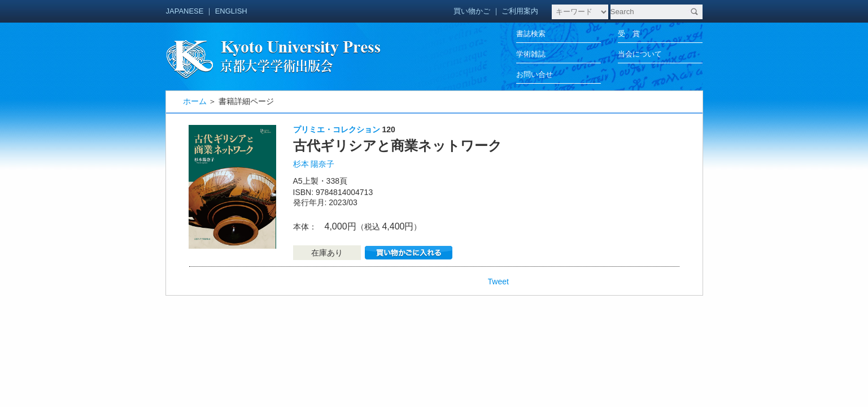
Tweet (498, 282)
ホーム (195, 101)
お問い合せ (535, 74)
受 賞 (629, 34)
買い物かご (472, 11)
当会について (640, 54)
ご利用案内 (520, 11)
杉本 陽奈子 (314, 164)
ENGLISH (231, 11)
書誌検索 (531, 34)
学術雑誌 (531, 54)
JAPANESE (185, 11)
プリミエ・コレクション (337, 129)
